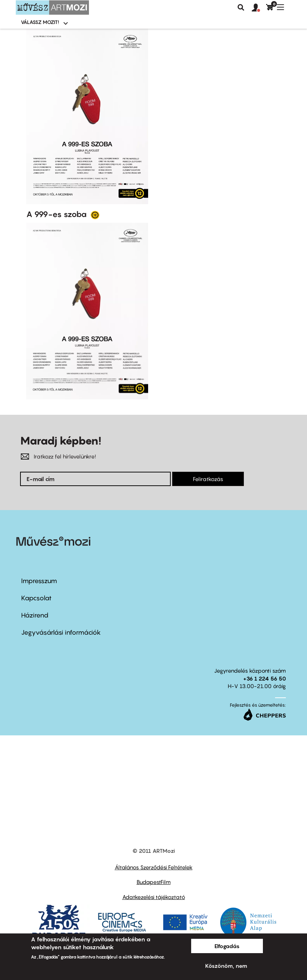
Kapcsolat (36, 598)
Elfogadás (227, 946)
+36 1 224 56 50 (265, 678)
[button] (259, 8)
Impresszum (39, 581)
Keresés (241, 8)
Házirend (35, 615)
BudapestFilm (154, 882)
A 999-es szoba (57, 214)
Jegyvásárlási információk (61, 632)
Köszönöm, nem (226, 966)
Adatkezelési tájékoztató (154, 897)
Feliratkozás (208, 479)
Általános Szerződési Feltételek (154, 867)
